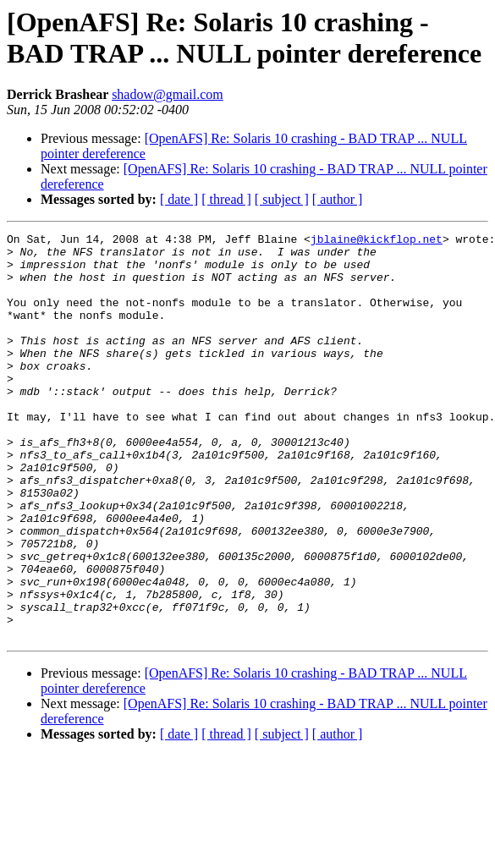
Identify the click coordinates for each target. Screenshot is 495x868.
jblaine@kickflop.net (377, 241)
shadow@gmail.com (168, 94)
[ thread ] (226, 199)
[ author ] (338, 199)
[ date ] (179, 199)
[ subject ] (282, 199)
